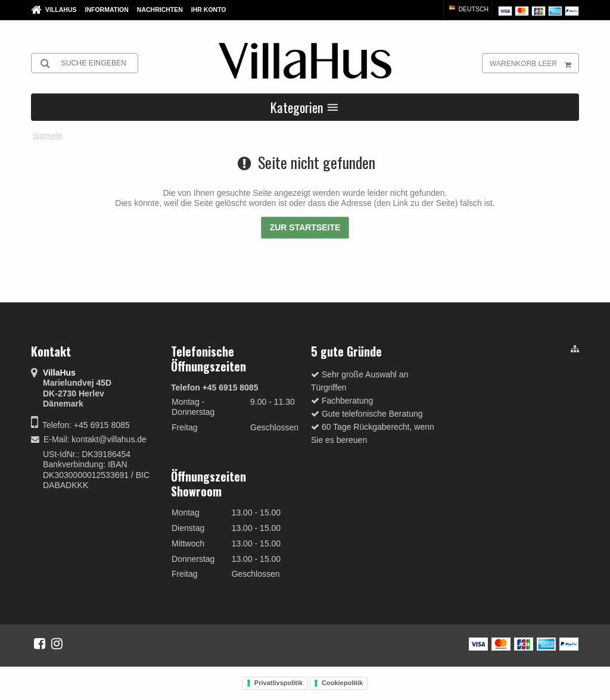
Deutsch (468, 9)
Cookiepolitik (342, 683)
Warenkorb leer (534, 63)
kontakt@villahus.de (109, 439)
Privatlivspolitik (278, 683)
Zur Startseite (305, 227)
